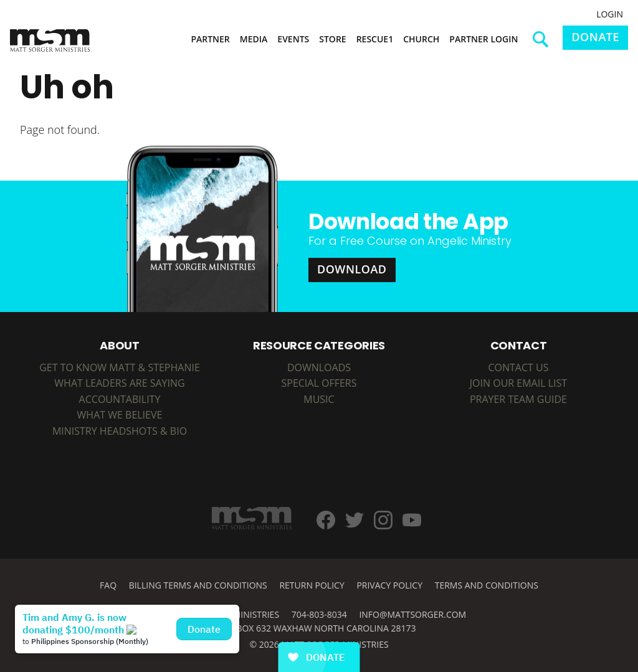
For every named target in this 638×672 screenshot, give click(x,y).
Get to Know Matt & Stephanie (120, 367)
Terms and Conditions (487, 585)
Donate (595, 37)
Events (293, 39)
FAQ (108, 585)
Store (332, 39)
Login (610, 14)
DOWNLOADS (319, 367)
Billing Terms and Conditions (198, 585)
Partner (210, 39)
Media (254, 39)
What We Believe (120, 415)
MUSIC (319, 399)
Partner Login (483, 39)
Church (421, 39)
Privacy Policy (389, 585)
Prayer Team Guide (518, 399)
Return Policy (312, 585)
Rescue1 (375, 39)
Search (545, 44)
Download (352, 269)
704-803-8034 (319, 614)
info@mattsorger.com (412, 614)
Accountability (120, 399)
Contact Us (518, 367)
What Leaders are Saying (119, 383)
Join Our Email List (518, 383)
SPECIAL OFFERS (319, 383)
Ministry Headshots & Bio (120, 431)
